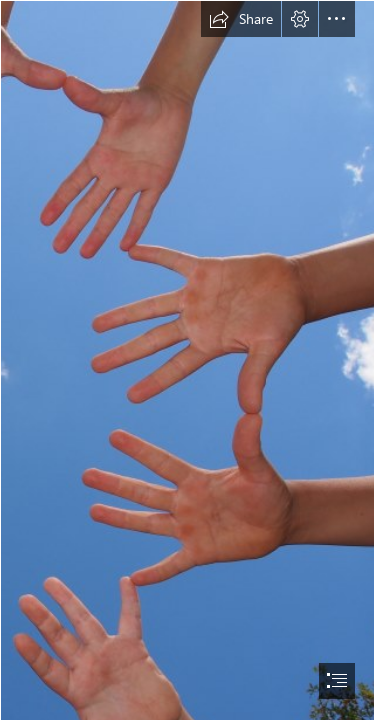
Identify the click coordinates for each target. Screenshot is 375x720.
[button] (241, 19)
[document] (187, 360)
